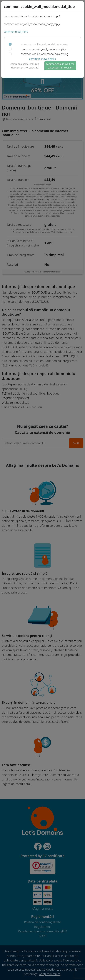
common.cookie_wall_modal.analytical (44, 49)
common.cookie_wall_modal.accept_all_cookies (60, 66)
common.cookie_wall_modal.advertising (44, 54)
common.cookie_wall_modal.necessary (44, 44)
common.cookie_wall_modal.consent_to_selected (25, 66)
